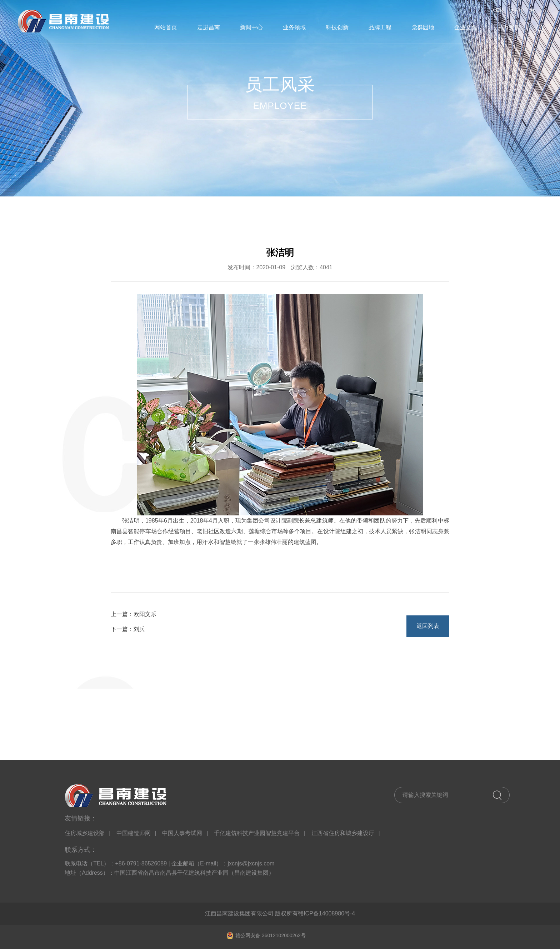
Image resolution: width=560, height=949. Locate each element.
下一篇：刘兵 (128, 629)
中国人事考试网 (182, 833)
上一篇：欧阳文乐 (134, 614)
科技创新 (337, 27)
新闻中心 (251, 27)
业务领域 (294, 27)
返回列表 (428, 626)
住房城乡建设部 (85, 833)
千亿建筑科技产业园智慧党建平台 (257, 833)
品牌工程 (380, 27)
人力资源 (509, 27)
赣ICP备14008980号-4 (326, 913)
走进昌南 (209, 27)
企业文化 (466, 27)
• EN (498, 10)
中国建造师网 (134, 833)
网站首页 (166, 27)
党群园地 (423, 27)
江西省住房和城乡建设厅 (343, 833)
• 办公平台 (523, 10)
